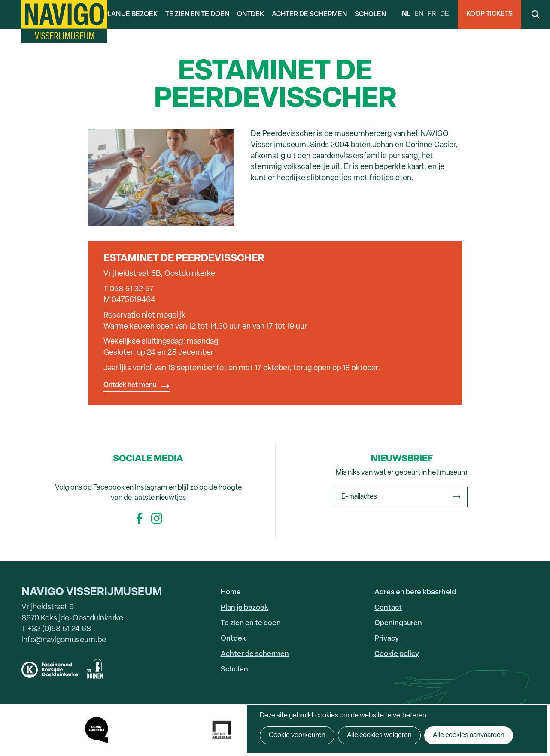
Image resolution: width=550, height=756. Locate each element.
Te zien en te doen (197, 15)
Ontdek (251, 15)
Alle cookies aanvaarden (469, 735)
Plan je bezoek (131, 15)
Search (536, 14)
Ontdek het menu (130, 385)
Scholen (370, 15)
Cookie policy (397, 654)
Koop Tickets (489, 14)
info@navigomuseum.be (64, 640)
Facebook (140, 518)
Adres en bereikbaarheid (415, 592)
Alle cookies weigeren (379, 735)
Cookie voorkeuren (297, 735)
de (445, 14)
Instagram (157, 518)
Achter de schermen (309, 15)
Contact (388, 608)
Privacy (387, 639)
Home (231, 592)
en (419, 14)
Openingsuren (398, 623)
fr (432, 14)
